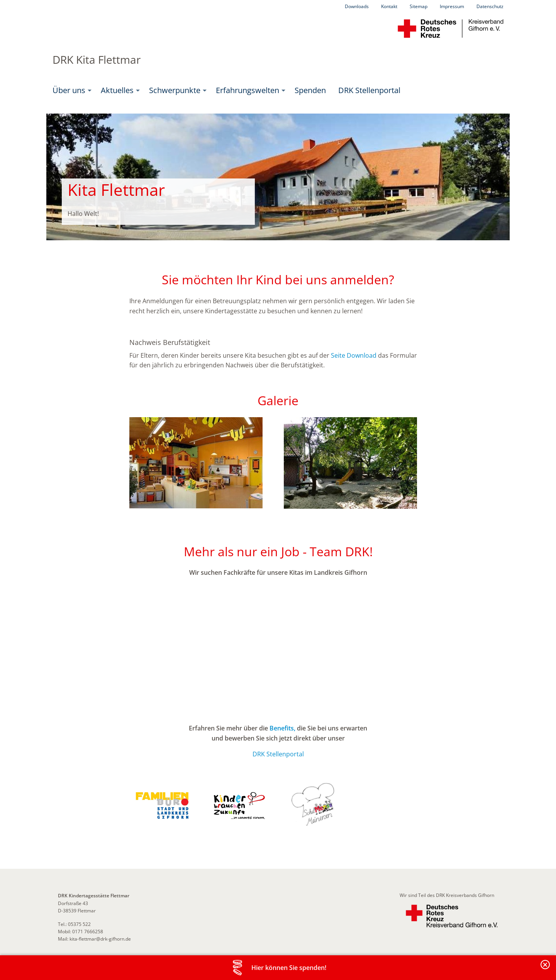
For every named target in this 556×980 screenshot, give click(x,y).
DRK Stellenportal (369, 90)
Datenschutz (490, 6)
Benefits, (282, 728)
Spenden (310, 90)
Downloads (357, 6)
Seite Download (354, 355)
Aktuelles (117, 90)
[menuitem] (70, 90)
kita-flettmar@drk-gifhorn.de (100, 939)
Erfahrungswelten (247, 90)
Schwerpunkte (175, 90)
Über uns (69, 90)
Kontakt (389, 6)
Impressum (452, 6)
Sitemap (419, 6)
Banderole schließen (546, 969)
